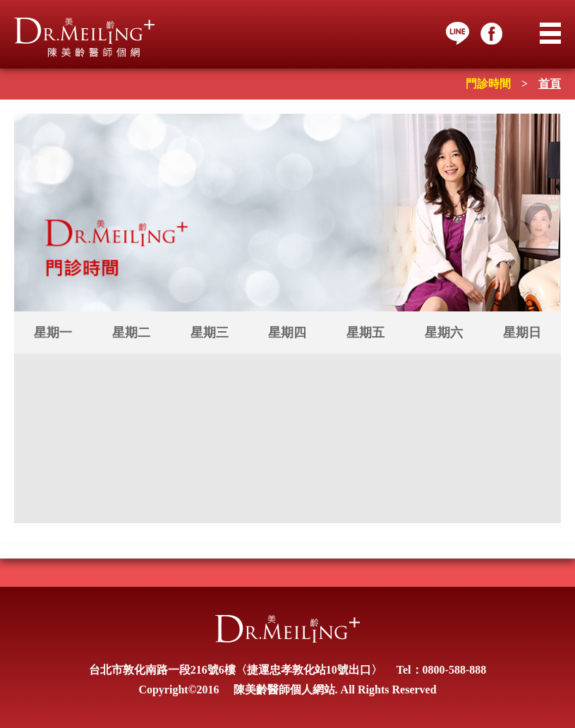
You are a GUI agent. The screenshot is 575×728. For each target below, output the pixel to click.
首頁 (550, 84)
